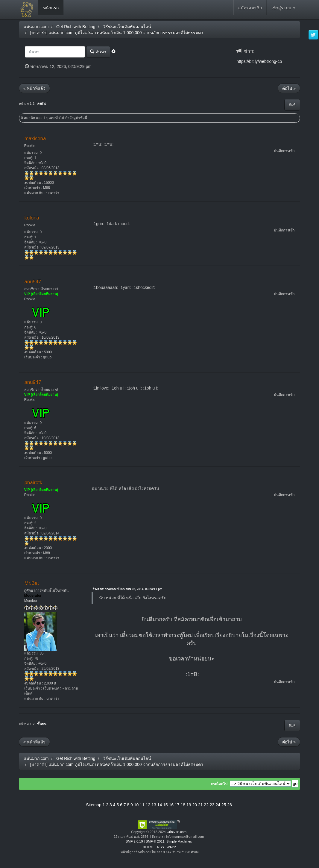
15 (165, 805)
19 (189, 805)
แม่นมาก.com (177, 832)
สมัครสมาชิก (250, 8)
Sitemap (94, 805)
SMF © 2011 (155, 841)
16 (171, 805)
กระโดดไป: (220, 784)
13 (154, 805)
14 (160, 805)
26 (230, 805)
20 (195, 805)
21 (200, 805)
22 (206, 805)
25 (224, 805)
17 (177, 805)
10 (136, 805)
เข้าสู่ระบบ (283, 8)
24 (218, 805)
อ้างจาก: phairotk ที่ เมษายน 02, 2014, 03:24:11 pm (127, 589)
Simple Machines (179, 841)
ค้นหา (98, 52)
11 (142, 805)
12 (148, 805)
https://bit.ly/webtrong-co (259, 61)
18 (183, 805)
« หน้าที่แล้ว (34, 88)
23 (212, 805)
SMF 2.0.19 (134, 841)
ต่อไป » (289, 88)
